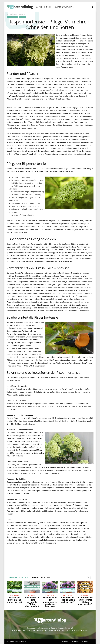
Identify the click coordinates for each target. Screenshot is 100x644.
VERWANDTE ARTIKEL (19, 577)
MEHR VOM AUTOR (41, 577)
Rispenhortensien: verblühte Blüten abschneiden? (85, 601)
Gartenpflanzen (45, 7)
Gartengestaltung (65, 7)
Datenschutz (75, 641)
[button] (92, 7)
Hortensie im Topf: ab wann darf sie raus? (68, 600)
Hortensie (22, 17)
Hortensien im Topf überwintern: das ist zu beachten (50, 602)
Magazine (65, 641)
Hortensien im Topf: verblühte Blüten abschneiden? (32, 602)
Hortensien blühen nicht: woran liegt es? (14, 600)
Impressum (85, 641)
